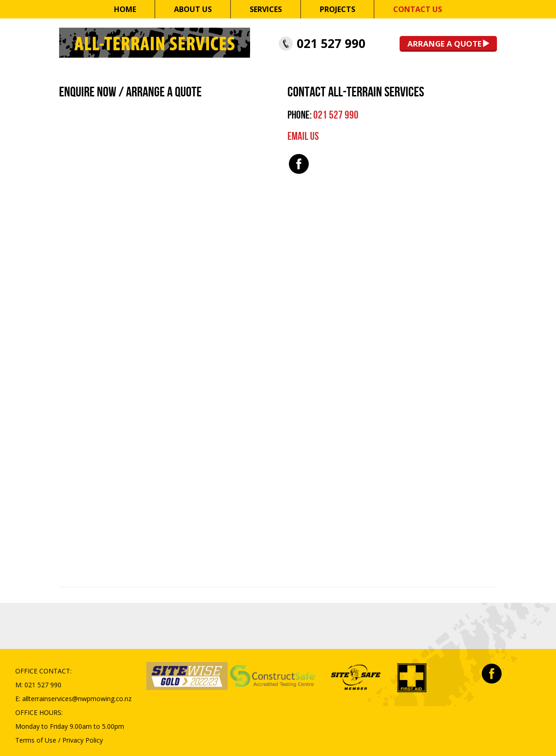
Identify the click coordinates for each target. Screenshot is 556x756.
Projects (338, 9)
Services (266, 9)
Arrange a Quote (445, 44)
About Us (193, 9)
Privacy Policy (83, 740)
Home (125, 9)
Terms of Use (36, 740)
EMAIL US (303, 136)
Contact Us (418, 9)
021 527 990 (331, 43)
